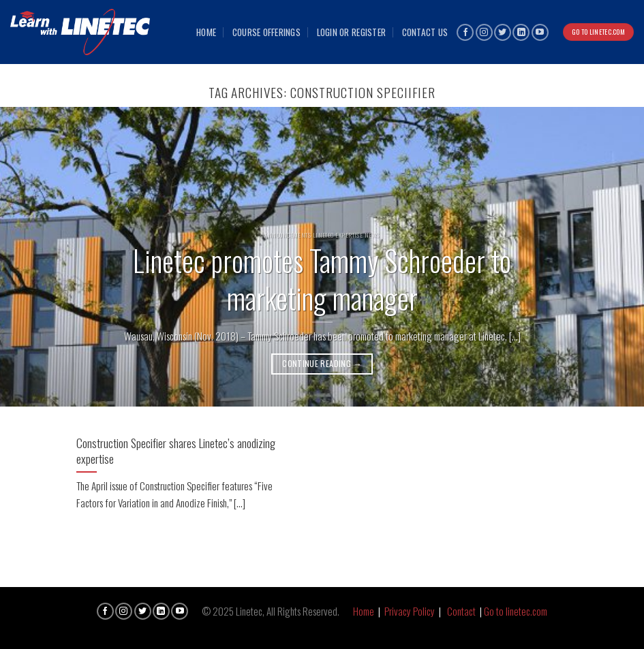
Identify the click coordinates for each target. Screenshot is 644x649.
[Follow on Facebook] (465, 32)
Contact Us (425, 32)
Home (206, 32)
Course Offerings (266, 32)
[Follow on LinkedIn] (521, 32)
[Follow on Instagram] (484, 32)
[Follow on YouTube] (540, 32)
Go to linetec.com (516, 611)
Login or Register (352, 32)
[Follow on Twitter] (503, 32)
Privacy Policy (410, 611)
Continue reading (322, 363)
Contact (461, 611)
